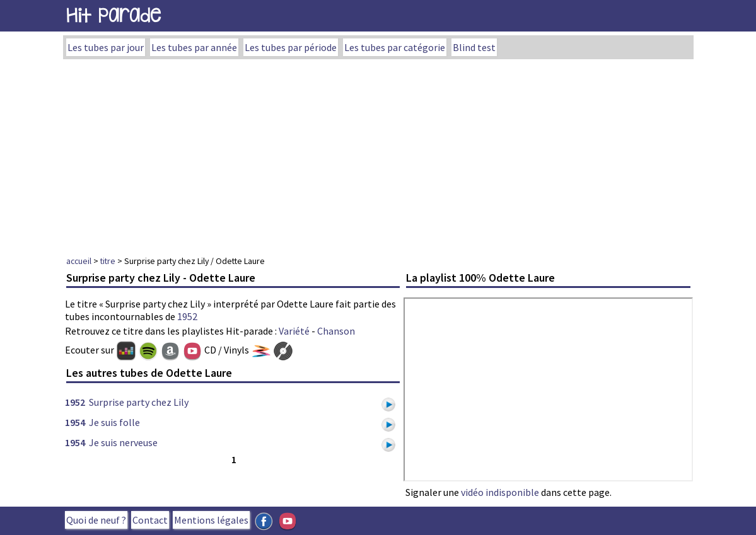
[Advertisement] (378, 154)
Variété (294, 331)
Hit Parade (113, 15)
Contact (150, 520)
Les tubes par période (291, 47)
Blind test (474, 47)
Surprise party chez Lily (139, 402)
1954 (75, 422)
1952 (187, 316)
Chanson (336, 331)
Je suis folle (114, 422)
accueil (79, 261)
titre (108, 261)
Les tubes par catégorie (395, 47)
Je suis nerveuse (123, 442)
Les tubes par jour (106, 47)
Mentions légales (211, 520)
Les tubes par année (194, 47)
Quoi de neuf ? (96, 520)
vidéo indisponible (500, 492)
